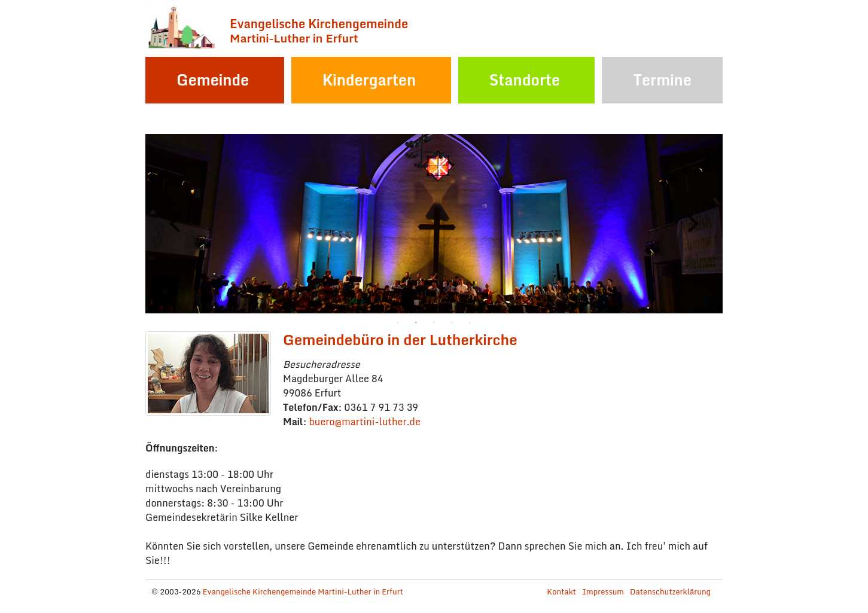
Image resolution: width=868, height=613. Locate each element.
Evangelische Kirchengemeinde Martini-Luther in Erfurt (303, 591)
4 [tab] (452, 322)
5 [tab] (470, 322)
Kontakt (561, 591)
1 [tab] (398, 322)
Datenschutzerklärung (670, 591)
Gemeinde (213, 80)
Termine (663, 80)
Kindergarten (369, 80)
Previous (175, 224)
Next (693, 224)
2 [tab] (416, 322)
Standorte (525, 80)
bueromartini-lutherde (364, 422)
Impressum (603, 591)
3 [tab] (434, 322)
